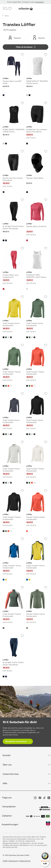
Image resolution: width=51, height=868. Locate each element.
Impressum (13, 861)
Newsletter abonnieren (16, 741)
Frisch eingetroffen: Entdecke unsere (21, 2)
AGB (5, 861)
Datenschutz (25, 861)
